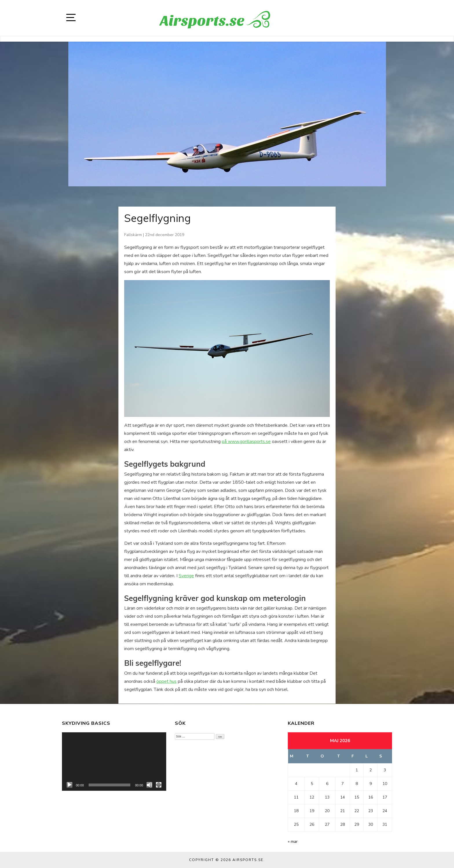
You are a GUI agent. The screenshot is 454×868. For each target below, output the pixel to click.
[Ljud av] (149, 785)
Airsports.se (248, 860)
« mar (293, 842)
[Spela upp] (69, 785)
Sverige (186, 576)
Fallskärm (133, 235)
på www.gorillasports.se (246, 442)
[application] (114, 762)
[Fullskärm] (159, 785)
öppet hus (166, 681)
